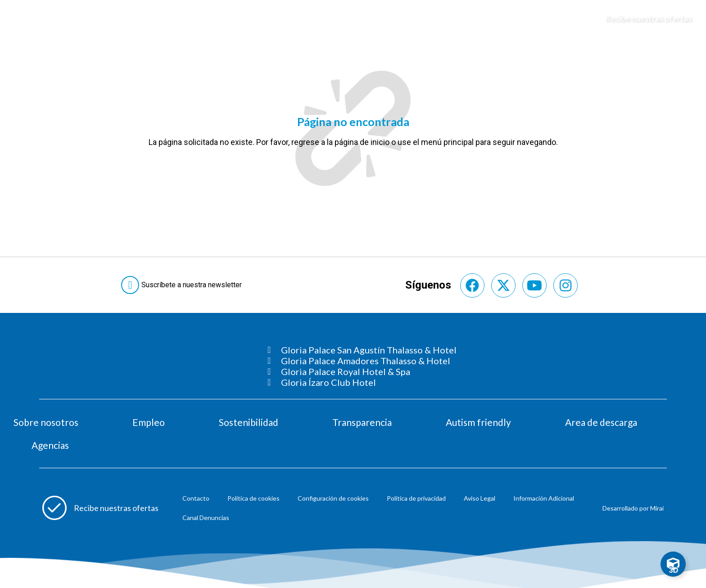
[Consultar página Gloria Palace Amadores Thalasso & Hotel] (362, 361)
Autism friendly (478, 422)
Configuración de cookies (333, 498)
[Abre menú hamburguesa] (18, 18)
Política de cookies (253, 498)
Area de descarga (601, 422)
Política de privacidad (416, 498)
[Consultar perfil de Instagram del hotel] (566, 285)
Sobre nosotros (46, 422)
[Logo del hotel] (353, 18)
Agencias (50, 445)
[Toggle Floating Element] (673, 564)
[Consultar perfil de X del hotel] (503, 285)
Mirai (657, 508)
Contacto (196, 498)
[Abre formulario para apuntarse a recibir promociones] (100, 508)
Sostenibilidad (249, 422)
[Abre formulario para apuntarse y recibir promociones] (644, 18)
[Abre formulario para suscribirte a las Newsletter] (183, 285)
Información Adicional (544, 498)
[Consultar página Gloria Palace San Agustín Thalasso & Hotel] (362, 350)
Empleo (149, 422)
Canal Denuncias (206, 518)
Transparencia (362, 422)
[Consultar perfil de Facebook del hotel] (472, 285)
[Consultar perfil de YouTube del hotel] (534, 285)
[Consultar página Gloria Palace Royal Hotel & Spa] (362, 371)
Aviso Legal (480, 498)
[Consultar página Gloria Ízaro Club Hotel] (362, 382)
